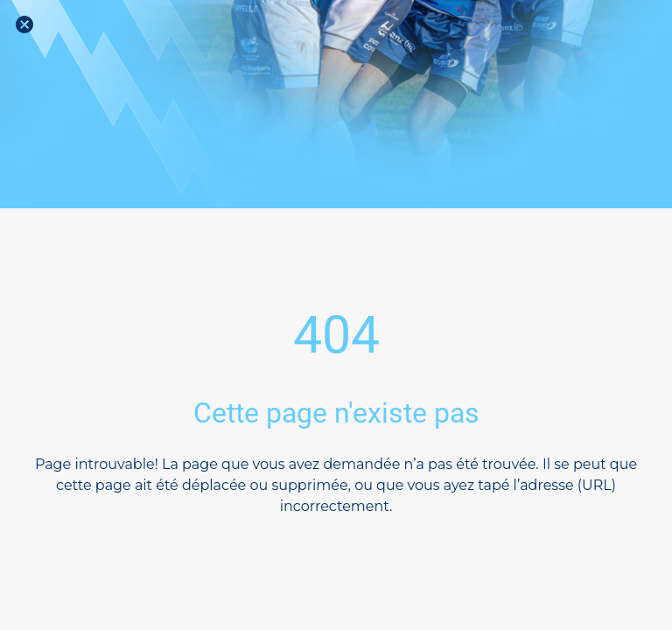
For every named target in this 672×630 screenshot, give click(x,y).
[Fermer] (24, 24)
